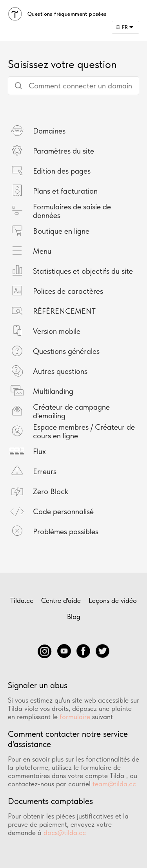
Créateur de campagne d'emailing (71, 411)
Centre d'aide (61, 600)
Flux (39, 451)
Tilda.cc (22, 600)
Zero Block (51, 491)
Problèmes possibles (66, 531)
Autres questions (60, 371)
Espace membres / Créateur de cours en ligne (84, 431)
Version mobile (57, 331)
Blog (74, 616)
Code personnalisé (63, 511)
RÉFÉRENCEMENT (64, 311)
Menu (42, 251)
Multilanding (53, 391)
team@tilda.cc (114, 784)
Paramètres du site (64, 151)
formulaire (75, 717)
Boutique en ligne (61, 231)
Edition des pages (62, 171)
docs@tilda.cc (65, 832)
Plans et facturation (65, 191)
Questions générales (66, 351)
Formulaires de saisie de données (72, 211)
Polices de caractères (68, 291)
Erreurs (45, 471)
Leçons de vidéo (113, 600)
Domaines (49, 131)
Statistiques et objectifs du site (83, 271)
